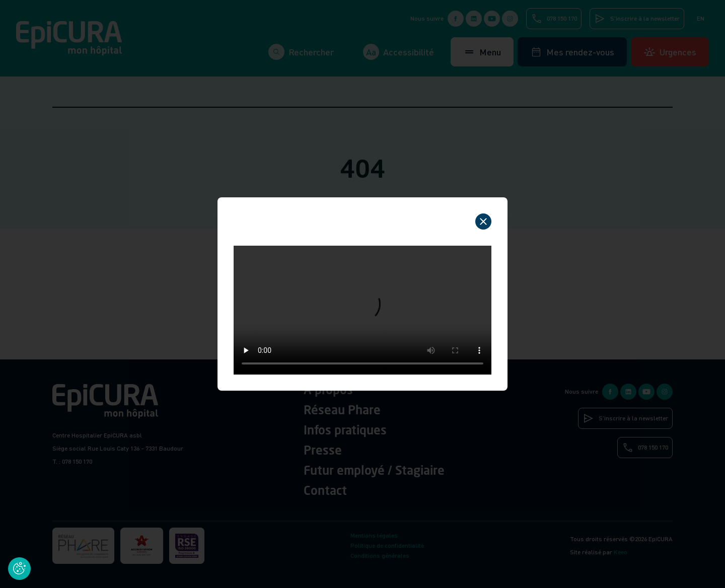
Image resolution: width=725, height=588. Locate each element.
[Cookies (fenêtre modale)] (19, 569)
